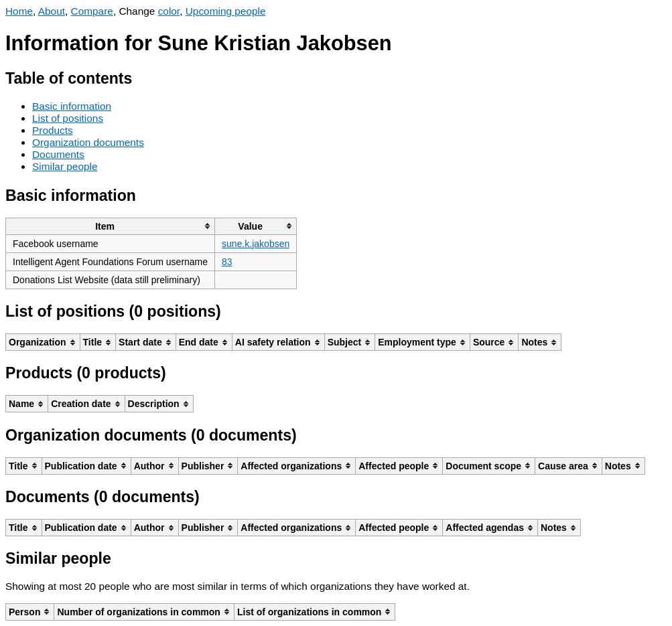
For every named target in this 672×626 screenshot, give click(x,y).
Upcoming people (226, 11)
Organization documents (88, 142)
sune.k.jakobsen (256, 244)
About (52, 11)
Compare (92, 11)
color (169, 11)
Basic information (72, 106)
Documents (58, 154)
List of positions (68, 118)
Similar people (65, 166)
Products (53, 130)
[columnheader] (111, 226)
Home (19, 11)
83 (227, 262)
